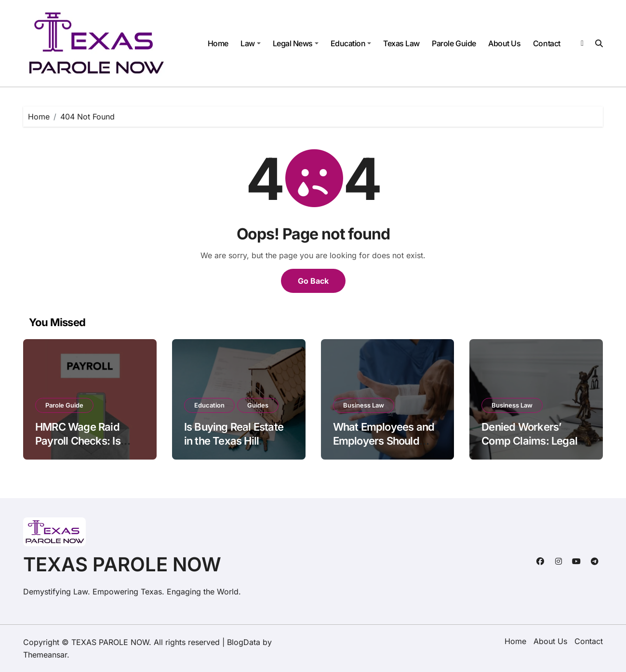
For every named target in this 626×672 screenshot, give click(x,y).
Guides (258, 405)
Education (351, 43)
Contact (547, 43)
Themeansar (45, 655)
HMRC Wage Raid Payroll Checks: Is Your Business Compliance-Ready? (84, 448)
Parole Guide (454, 43)
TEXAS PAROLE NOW (122, 564)
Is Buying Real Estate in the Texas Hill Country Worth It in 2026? (234, 448)
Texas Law (401, 43)
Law (251, 43)
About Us (504, 43)
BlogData (244, 642)
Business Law (364, 405)
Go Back (313, 281)
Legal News (296, 43)
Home (218, 43)
